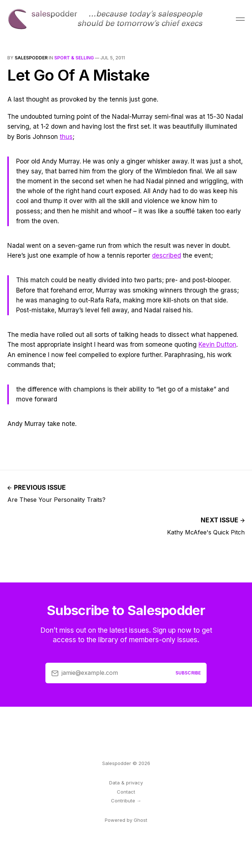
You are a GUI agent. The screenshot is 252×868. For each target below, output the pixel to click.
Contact (126, 792)
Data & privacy (126, 783)
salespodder (31, 58)
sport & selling (74, 58)
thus (66, 137)
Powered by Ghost (126, 820)
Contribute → (126, 801)
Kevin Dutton (217, 345)
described (166, 255)
